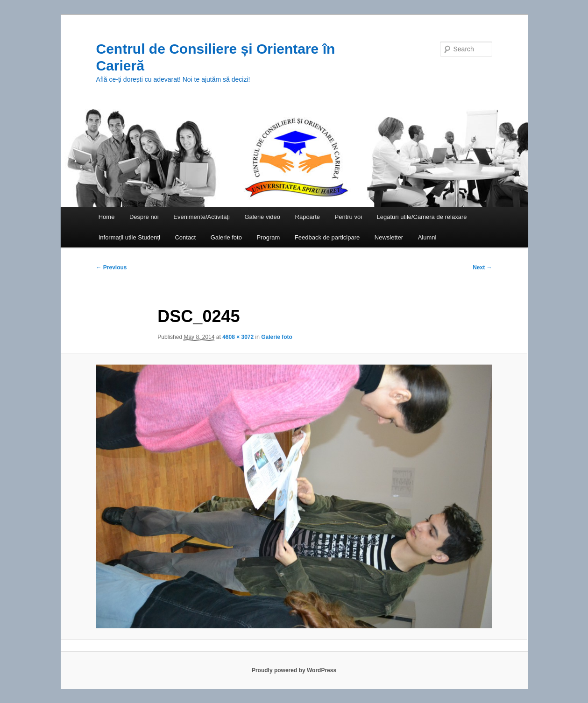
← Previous (112, 267)
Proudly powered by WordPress (294, 670)
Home (107, 217)
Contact (185, 237)
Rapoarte (308, 217)
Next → (482, 267)
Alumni (427, 237)
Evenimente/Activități (202, 217)
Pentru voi (349, 217)
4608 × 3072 (238, 337)
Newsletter (389, 237)
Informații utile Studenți (129, 237)
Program (268, 237)
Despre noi (144, 217)
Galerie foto (226, 237)
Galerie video (262, 217)
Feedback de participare (327, 237)
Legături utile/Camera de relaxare (422, 217)
